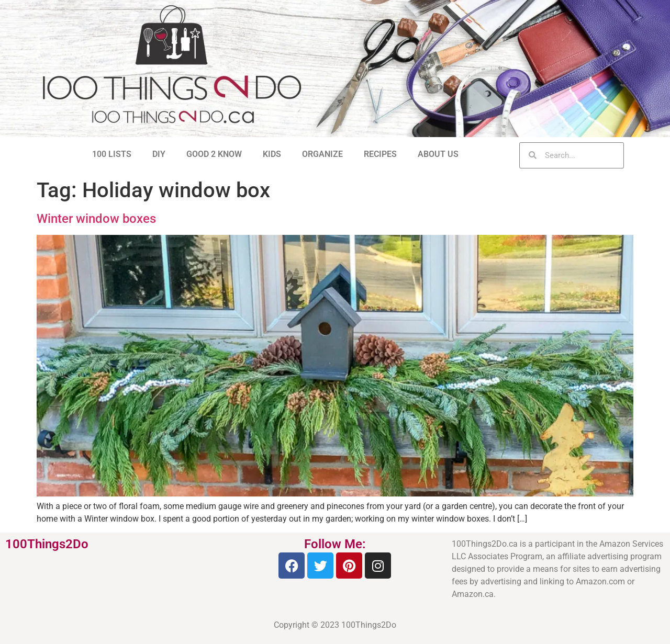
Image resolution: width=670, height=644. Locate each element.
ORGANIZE (322, 154)
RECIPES (380, 154)
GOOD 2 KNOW (214, 154)
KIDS (272, 154)
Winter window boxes (96, 219)
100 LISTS (112, 154)
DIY (159, 154)
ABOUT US (438, 154)
